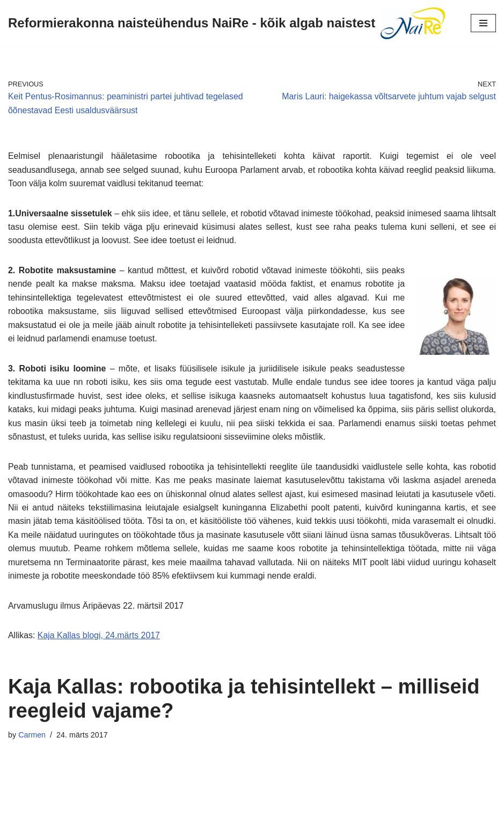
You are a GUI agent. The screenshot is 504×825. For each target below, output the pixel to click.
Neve (203, 813)
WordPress (290, 813)
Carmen (32, 737)
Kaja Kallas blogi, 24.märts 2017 (99, 637)
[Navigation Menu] (483, 23)
